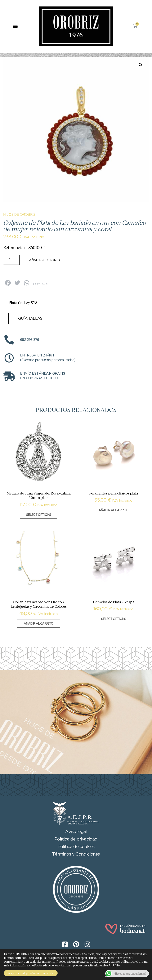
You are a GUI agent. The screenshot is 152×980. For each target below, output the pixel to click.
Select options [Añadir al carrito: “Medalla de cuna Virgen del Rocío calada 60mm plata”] (39, 515)
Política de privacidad (76, 839)
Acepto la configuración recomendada (31, 973)
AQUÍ (138, 962)
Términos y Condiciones (76, 854)
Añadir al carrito (45, 260)
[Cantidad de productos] (11, 260)
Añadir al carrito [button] (113, 510)
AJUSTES (114, 965)
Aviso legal (76, 832)
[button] (15, 26)
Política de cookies (76, 847)
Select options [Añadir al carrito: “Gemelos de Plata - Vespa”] (114, 619)
